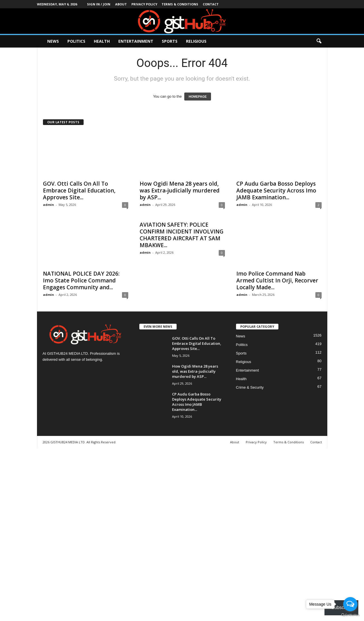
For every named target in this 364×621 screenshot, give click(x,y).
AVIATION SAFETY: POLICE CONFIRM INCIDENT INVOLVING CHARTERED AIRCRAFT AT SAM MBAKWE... (182, 235)
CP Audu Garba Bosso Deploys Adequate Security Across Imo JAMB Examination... (276, 190)
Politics (76, 41)
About (121, 4)
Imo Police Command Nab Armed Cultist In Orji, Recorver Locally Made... (277, 280)
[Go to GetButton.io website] (350, 615)
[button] (319, 41)
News (53, 41)
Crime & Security (250, 387)
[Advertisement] (171, 534)
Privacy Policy (144, 4)
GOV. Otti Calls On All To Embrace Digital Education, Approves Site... (79, 190)
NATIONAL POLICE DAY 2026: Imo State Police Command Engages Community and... (81, 280)
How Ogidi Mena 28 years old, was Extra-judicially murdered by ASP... (180, 190)
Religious (196, 41)
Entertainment (136, 41)
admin (48, 205)
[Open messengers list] (350, 604)
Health (102, 41)
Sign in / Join (99, 4)
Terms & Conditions (180, 4)
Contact (211, 4)
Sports (170, 41)
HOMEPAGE (197, 97)
